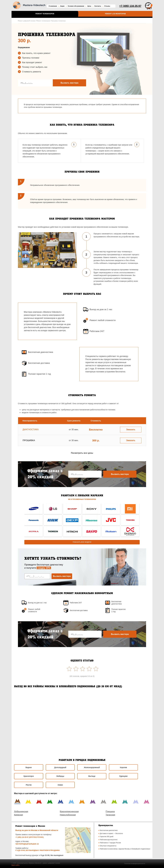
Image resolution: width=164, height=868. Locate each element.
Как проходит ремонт (32, 62)
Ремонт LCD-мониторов (115, 14)
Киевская (18, 815)
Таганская (110, 815)
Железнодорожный (92, 767)
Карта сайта (15, 865)
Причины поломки (31, 58)
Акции (62, 6)
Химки (60, 785)
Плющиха (110, 811)
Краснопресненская (69, 811)
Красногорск (29, 776)
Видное (29, 767)
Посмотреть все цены (82, 453)
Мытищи (92, 776)
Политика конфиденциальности (135, 864)
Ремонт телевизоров (45, 14)
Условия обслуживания (76, 6)
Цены (89, 6)
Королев (123, 767)
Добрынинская (21, 811)
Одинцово (123, 776)
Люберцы (60, 776)
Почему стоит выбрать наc (35, 67)
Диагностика (31, 430)
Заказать (131, 430)
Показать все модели (82, 542)
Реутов (29, 785)
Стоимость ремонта (31, 72)
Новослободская (68, 815)
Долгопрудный (60, 767)
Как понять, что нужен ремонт (36, 53)
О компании (53, 6)
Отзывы (107, 6)
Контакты (98, 6)
